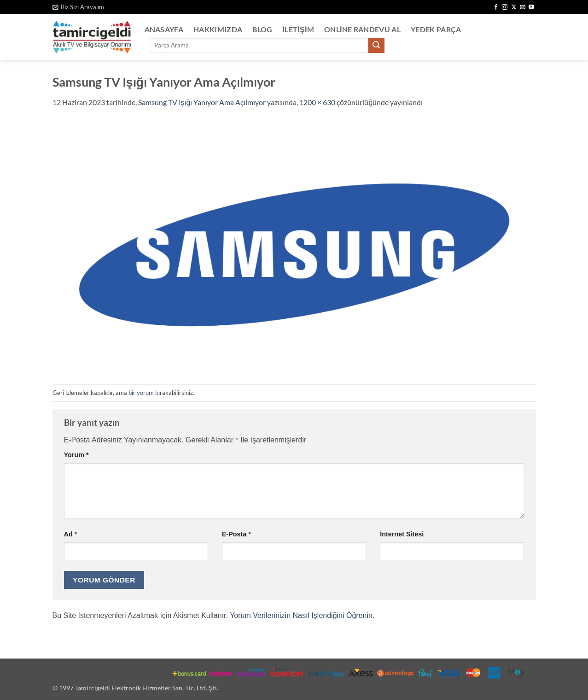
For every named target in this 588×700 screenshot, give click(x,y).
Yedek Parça (436, 29)
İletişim (299, 29)
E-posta (236, 534)
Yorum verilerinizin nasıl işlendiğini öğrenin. (302, 615)
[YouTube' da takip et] (531, 7)
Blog (262, 29)
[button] (78, 7)
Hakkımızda (218, 29)
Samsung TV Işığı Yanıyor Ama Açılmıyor (202, 102)
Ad (71, 534)
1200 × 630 (317, 102)
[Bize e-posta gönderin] (523, 7)
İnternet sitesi (402, 534)
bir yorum (141, 393)
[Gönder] (376, 46)
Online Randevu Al (362, 29)
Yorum (76, 455)
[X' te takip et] (514, 7)
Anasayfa (164, 29)
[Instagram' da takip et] (505, 7)
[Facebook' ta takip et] (496, 7)
